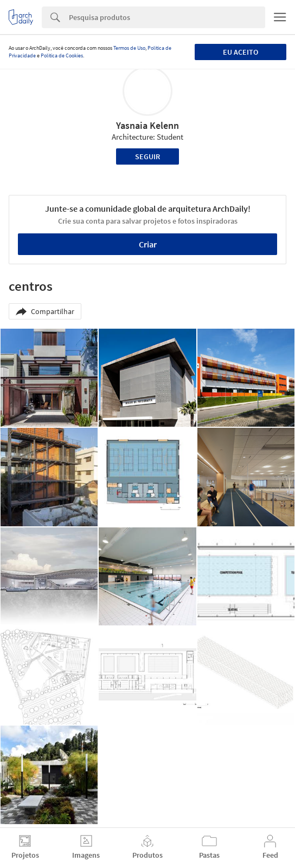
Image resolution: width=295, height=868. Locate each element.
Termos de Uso (129, 48)
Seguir (147, 156)
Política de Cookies (62, 56)
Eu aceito (241, 52)
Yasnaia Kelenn (147, 125)
